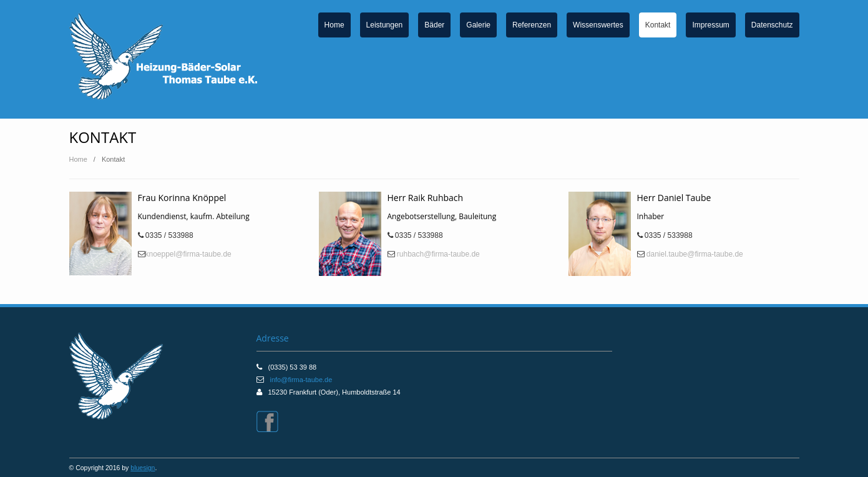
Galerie (478, 25)
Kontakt (658, 25)
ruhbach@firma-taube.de (437, 254)
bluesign (143, 468)
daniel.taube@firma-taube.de (694, 254)
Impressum (710, 25)
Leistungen (385, 25)
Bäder (434, 25)
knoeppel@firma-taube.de (188, 254)
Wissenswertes (598, 25)
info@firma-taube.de (301, 380)
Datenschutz (772, 25)
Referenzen (532, 25)
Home (334, 25)
